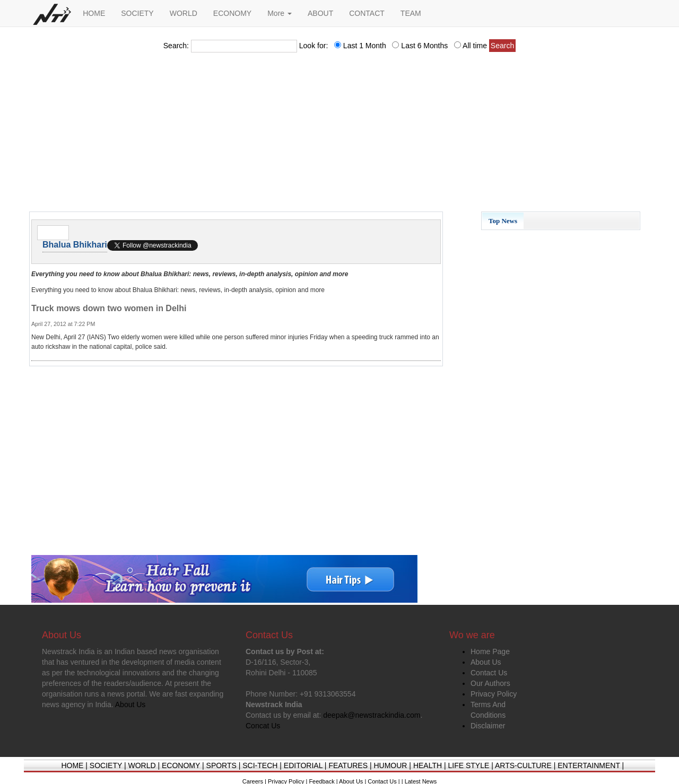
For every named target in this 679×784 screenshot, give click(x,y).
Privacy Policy (494, 694)
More (280, 13)
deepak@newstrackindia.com (372, 715)
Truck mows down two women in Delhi (109, 308)
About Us (486, 662)
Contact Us (489, 673)
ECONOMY (232, 13)
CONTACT (367, 13)
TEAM (411, 13)
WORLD (184, 13)
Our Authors (490, 683)
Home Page (490, 651)
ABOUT (320, 13)
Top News (503, 221)
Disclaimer (488, 726)
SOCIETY (137, 13)
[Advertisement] (339, 135)
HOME (94, 13)
